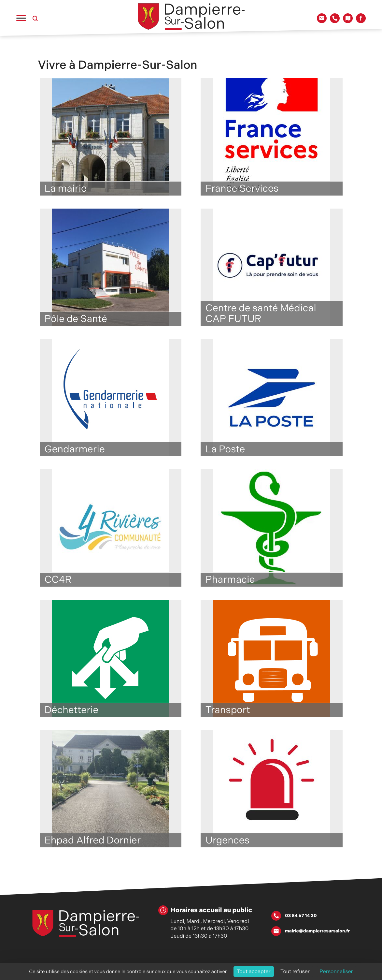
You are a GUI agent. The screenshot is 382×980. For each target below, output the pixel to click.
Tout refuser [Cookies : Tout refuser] (295, 971)
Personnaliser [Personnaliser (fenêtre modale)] (336, 971)
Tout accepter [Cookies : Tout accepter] (254, 971)
